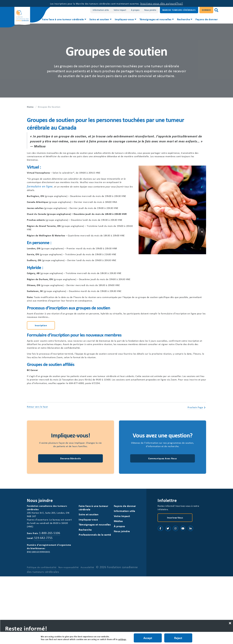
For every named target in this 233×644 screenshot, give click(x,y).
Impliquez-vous (124, 19)
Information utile (101, 10)
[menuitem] (64, 20)
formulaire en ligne (75, 192)
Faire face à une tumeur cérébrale (63, 19)
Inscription (41, 371)
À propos (135, 10)
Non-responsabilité (69, 635)
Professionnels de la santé (95, 598)
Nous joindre (150, 10)
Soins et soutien (99, 19)
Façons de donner (207, 19)
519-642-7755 (45, 603)
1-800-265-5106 (52, 598)
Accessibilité (88, 635)
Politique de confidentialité (42, 635)
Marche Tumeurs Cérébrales (179, 10)
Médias (119, 584)
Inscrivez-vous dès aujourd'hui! (174, 3)
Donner (206, 10)
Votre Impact (120, 10)
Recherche (184, 19)
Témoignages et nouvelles (155, 19)
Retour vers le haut (37, 465)
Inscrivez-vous (175, 580)
